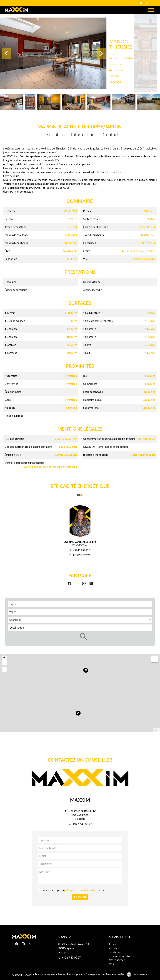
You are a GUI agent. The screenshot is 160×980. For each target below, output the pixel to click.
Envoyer (80, 897)
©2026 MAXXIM (22, 975)
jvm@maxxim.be (82, 554)
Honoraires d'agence (70, 974)
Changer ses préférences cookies (105, 974)
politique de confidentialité (80, 890)
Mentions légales (45, 974)
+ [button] (4, 658)
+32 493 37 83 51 (82, 550)
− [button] (4, 663)
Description (53, 134)
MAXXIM (80, 800)
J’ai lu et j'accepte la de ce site (74, 890)
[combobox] (80, 604)
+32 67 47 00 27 (82, 824)
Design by (140, 974)
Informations (84, 134)
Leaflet (156, 730)
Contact (111, 134)
